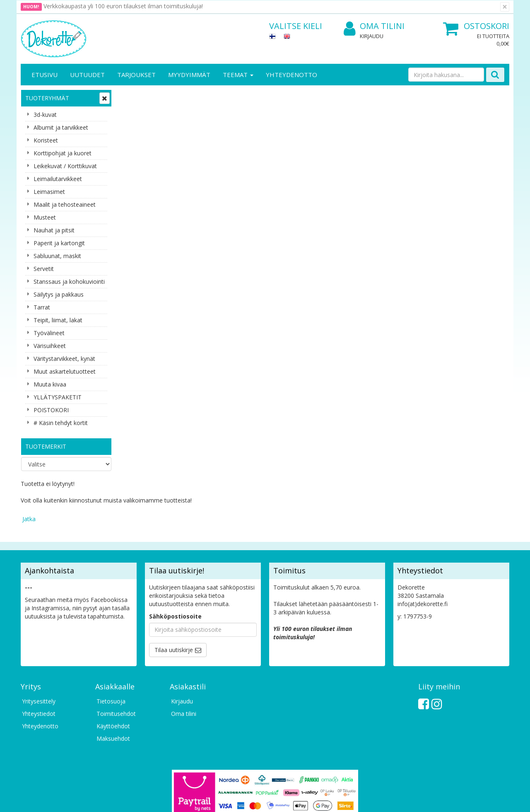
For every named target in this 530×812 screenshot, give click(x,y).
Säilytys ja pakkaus (59, 294)
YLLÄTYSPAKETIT (58, 397)
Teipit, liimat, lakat (58, 320)
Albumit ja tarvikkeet (61, 127)
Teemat (238, 75)
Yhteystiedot (39, 660)
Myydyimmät (189, 75)
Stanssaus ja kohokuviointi (69, 282)
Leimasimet (49, 192)
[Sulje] (505, 7)
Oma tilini (374, 26)
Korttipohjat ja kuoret (63, 153)
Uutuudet (87, 75)
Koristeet (46, 140)
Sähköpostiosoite (175, 562)
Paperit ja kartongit (59, 243)
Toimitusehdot (116, 660)
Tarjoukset (136, 75)
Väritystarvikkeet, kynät (64, 359)
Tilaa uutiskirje (174, 596)
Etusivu (45, 75)
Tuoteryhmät (47, 98)
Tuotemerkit (46, 446)
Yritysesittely (39, 647)
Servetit (44, 269)
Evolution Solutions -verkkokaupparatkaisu (457, 799)
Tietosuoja (111, 647)
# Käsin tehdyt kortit (61, 423)
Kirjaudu (372, 36)
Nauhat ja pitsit (54, 230)
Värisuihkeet (50, 346)
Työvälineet (49, 333)
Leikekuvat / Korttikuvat (65, 166)
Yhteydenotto (291, 75)
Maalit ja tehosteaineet (65, 204)
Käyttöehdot (113, 672)
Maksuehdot (113, 685)
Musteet (45, 217)
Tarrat (42, 307)
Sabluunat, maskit (57, 256)
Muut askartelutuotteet (65, 371)
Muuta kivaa (50, 384)
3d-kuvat (45, 115)
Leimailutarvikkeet (58, 179)
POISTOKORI (51, 410)
